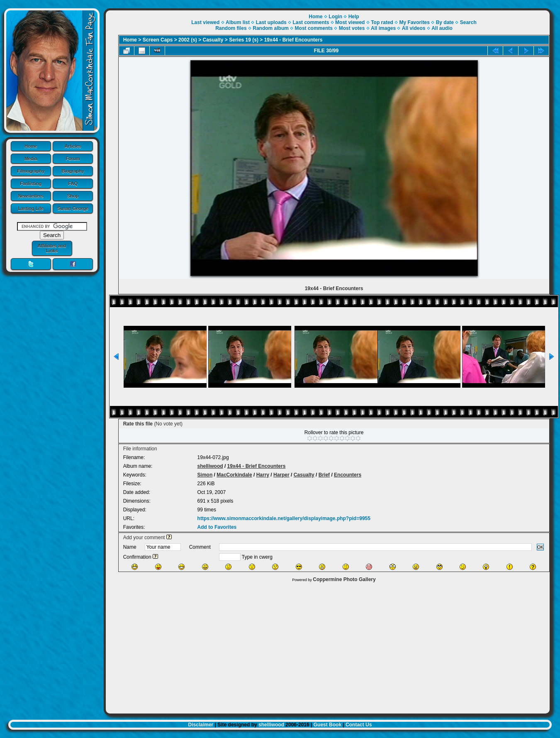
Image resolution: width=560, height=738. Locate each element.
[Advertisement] (328, 646)
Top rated (382, 22)
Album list (238, 22)
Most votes (352, 28)
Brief (324, 475)
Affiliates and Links (52, 248)
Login (335, 17)
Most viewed (350, 22)
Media (31, 159)
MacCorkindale (234, 475)
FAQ (73, 183)
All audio (442, 28)
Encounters (348, 475)
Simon (205, 475)
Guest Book (327, 725)
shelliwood (210, 466)
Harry (263, 475)
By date (445, 22)
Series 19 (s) (244, 40)
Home (31, 146)
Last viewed (205, 22)
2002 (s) (188, 40)
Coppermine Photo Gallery (344, 579)
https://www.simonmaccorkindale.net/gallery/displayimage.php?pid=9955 (284, 518)
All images (383, 28)
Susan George (73, 208)
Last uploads (271, 22)
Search (468, 22)
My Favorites (415, 22)
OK (541, 547)
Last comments (311, 22)
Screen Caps (158, 40)
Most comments (314, 28)
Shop (73, 196)
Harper (281, 475)
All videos (414, 28)
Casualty (213, 40)
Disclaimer (201, 725)
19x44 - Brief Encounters (293, 40)
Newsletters (31, 196)
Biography (73, 171)
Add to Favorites (217, 527)
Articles (73, 146)
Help (354, 17)
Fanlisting (31, 183)
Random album (271, 28)
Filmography (31, 171)
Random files (231, 28)
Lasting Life (31, 208)
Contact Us (359, 725)
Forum (73, 159)
